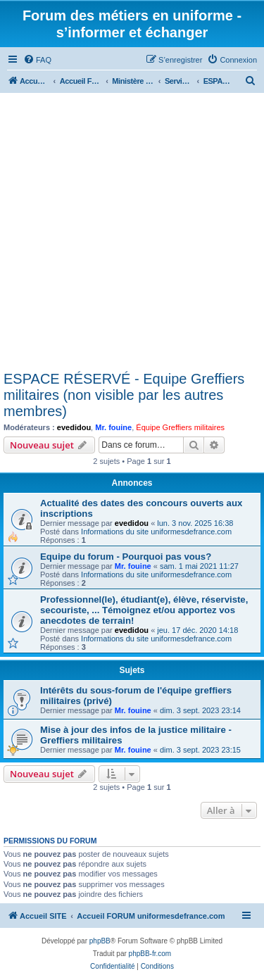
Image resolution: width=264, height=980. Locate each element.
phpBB (100, 941)
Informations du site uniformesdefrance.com (156, 532)
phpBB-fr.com (150, 954)
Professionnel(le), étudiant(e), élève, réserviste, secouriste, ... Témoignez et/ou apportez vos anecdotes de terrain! (144, 610)
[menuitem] (37, 60)
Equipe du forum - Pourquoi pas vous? (126, 557)
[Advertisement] (132, 232)
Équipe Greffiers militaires (180, 427)
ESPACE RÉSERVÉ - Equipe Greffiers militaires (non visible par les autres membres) (124, 395)
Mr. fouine (113, 427)
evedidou (74, 427)
